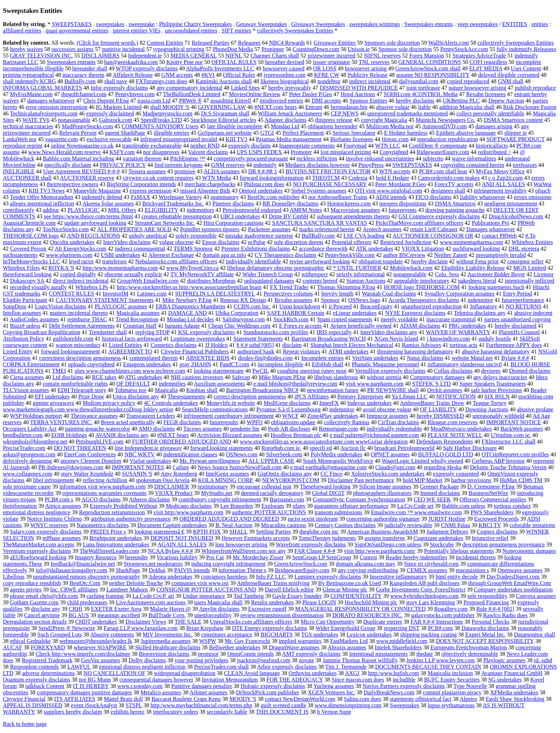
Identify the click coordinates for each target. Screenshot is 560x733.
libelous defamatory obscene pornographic (276, 268)
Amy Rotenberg (179, 474)
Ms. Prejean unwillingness (210, 461)
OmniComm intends (250, 654)
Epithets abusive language (466, 133)
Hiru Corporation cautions (234, 223)
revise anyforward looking (320, 261)
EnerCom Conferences (90, 454)
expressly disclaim (249, 146)
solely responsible (196, 236)
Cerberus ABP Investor (498, 461)
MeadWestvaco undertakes (461, 429)
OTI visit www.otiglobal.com (389, 191)
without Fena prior (477, 261)
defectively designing (27, 461)
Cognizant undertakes (438, 538)
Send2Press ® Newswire (67, 628)
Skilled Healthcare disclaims (168, 647)
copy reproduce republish (32, 583)
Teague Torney (490, 403)
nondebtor (329, 81)
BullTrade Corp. (167, 615)
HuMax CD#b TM (521, 480)
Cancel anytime (42, 615)
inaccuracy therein (84, 75)
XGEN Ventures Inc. (332, 692)
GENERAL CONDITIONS (430, 62)
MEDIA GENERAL (194, 56)
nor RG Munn (95, 680)
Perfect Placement (303, 133)
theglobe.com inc (319, 532)
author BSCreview (404, 255)
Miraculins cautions (284, 525)
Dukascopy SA (27, 281)
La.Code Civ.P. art (153, 596)
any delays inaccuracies (500, 377)
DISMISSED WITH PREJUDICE (359, 88)
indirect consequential (140, 249)
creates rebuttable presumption (176, 216)
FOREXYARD (48, 647)
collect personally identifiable (490, 113)
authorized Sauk (256, 351)
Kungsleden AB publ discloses (425, 583)
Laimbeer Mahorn (127, 590)
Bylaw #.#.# (515, 358)
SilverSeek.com (284, 454)
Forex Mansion (427, 56)
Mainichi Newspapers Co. (446, 120)
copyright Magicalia (384, 120)
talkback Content (45, 686)
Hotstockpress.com (349, 204)
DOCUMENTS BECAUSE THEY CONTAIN (428, 667)
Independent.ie (145, 56)
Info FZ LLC (271, 577)
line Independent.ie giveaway (148, 448)
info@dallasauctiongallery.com (71, 570)
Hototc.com (395, 139)
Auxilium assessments (219, 384)
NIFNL (234, 56)
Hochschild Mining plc (371, 602)
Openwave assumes (520, 570)
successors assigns (72, 49)
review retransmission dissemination (282, 615)
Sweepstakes (405, 705)
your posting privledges (201, 660)
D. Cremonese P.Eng (491, 487)
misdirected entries (281, 101)
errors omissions (533, 197)
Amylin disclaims (219, 609)
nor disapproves (161, 152)
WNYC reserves (49, 525)
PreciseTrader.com (24, 448)
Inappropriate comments (307, 146)
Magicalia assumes (138, 313)
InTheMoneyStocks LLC (31, 261)
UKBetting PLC (461, 101)
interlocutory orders (176, 712)
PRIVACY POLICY (123, 165)
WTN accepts (395, 171)
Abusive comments (112, 635)
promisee (185, 171)
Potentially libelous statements (459, 551)
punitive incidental (124, 49)
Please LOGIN (319, 602)
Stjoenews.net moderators (153, 564)
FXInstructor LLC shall (508, 442)
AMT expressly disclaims (311, 654)
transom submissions (339, 512)
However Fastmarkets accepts (256, 538)
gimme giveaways (54, 403)
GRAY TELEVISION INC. (41, 56)
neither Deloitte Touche (136, 583)
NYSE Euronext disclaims (415, 313)
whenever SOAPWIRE (100, 647)
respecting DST (401, 628)
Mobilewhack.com (411, 268)
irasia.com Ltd (154, 101)
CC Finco (331, 474)
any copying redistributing (368, 570)
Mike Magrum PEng (282, 377)
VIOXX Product (174, 493)
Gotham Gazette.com (34, 602)
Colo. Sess (447, 274)
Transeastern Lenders (151, 416)
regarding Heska (443, 467)
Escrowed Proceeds (497, 519)
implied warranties (300, 641)
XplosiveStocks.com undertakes (388, 474)
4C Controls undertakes (171, 403)
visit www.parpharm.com (375, 384)
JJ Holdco (216, 345)
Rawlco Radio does (505, 615)
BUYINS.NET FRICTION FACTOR (328, 171)
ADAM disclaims (420, 326)
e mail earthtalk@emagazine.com (329, 467)
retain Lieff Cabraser (434, 229)
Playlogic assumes (505, 660)
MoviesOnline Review (255, 94)
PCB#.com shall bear (443, 171)
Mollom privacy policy (109, 403)
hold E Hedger (393, 178)
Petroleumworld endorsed (252, 210)
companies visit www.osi (200, 583)
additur (51, 210)
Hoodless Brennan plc (296, 435)
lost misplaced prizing (346, 152)
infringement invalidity (500, 191)
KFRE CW (326, 75)
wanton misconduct (78, 345)
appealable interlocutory (422, 281)
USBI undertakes (120, 255)
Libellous (14, 577)
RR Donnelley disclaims (290, 204)
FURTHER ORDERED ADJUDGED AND (182, 442)
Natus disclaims (425, 358)
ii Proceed (340, 306)
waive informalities (474, 159)
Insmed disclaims (440, 493)
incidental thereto (476, 557)
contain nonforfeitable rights (75, 384)
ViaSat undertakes (150, 461)
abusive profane (535, 409)
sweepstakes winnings (375, 24)
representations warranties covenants (104, 493)
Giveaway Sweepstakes (318, 24)
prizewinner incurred (331, 56)
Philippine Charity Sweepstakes (195, 24)
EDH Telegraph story (82, 390)
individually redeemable (394, 429)
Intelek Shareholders (398, 647)
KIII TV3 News (47, 191)
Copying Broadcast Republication (42, 332)
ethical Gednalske (30, 641)
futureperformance (523, 300)
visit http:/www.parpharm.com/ (380, 551)
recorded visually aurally (38, 287)
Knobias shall (202, 390)
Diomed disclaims (530, 371)
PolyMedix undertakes (336, 454)
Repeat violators (301, 351)
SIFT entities (237, 31)
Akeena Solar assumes (108, 204)
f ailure (181, 467)
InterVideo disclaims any (389, 332)
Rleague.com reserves (452, 422)
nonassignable (74, 120)
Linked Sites (245, 88)
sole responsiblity (487, 596)
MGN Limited (530, 268)
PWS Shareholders (492, 512)
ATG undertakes (143, 377)
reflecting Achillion (105, 480)
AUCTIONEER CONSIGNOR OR (433, 236)
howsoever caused (284, 68)
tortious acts (464, 345)
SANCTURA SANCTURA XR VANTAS (320, 223)
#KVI (208, 75)
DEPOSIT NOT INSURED (182, 538)
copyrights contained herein (472, 165)
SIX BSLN (497, 397)
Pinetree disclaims (233, 204)
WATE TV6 (36, 120)
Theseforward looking (325, 487)
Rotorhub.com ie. (281, 448)
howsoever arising (366, 68)
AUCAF (12, 647)
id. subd (543, 660)
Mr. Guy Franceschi (247, 641)
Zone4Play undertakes (333, 416)
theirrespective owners (72, 184)
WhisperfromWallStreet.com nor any (244, 551)
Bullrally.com (80, 81)
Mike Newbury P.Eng (187, 300)
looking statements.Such (496, 287)
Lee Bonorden (237, 506)
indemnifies (172, 384)
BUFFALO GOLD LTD (446, 454)
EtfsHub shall (327, 364)
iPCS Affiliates (311, 397)
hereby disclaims (415, 101)
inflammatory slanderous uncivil (465, 364)
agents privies (26, 590)
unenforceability (213, 615)
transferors (114, 261)
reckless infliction (317, 159)
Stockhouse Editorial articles (223, 120)
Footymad (355, 146)
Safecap (241, 377)
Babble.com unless (464, 506)
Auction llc (353, 448)
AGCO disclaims (101, 499)
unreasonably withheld (498, 416)
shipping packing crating (428, 635)
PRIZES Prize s (108, 532)
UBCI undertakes (240, 216)
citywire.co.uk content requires (158, 178)
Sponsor (330, 300)
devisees (491, 371)
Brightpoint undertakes (116, 538)
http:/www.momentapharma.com (120, 268)
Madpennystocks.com (167, 113)
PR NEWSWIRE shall (393, 390)
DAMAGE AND (187, 313)
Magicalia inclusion (450, 673)
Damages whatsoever (490, 229)
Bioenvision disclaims (164, 654)
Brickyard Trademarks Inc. (173, 204)
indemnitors (200, 210)
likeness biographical (285, 81)
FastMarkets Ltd (349, 641)
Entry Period (517, 294)
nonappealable (410, 274)
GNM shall (511, 81)
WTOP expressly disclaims (147, 68)
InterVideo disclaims (127, 242)
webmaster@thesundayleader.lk (96, 641)
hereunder (137, 557)
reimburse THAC (87, 319)
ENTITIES (515, 24)
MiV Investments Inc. (168, 635)
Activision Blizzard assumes (230, 435)
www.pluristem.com (69, 255)
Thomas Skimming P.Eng (346, 287)
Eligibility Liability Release (473, 268)
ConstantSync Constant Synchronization (359, 499)
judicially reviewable (408, 525)
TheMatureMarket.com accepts (39, 544)
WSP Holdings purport (36, 416)
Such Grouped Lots (60, 635)
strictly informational (361, 274)
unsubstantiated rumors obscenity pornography (86, 577)
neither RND (205, 146)
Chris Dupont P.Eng (106, 101)
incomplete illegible (281, 364)
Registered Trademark (47, 660)
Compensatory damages (437, 377)
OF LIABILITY (438, 409)
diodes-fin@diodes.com (266, 358)
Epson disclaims (221, 242)
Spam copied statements (345, 319)
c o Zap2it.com (505, 178)
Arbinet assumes (209, 692)
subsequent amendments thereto (353, 216)
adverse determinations (49, 673)
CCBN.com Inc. (252, 306)
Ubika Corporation (237, 313)
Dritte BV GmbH (288, 216)
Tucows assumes (202, 429)
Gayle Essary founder (297, 596)
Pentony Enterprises (360, 397)
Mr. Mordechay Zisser (258, 557)
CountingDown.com (316, 49)
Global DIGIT (328, 493)
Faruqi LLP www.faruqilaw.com (141, 628)
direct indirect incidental (81, 281)
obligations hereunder (333, 126)
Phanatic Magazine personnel (385, 364)
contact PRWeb (499, 236)
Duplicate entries (383, 622)
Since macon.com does (358, 680)
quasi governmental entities (77, 31)
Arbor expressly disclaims (287, 667)
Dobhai (157, 570)
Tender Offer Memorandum (42, 197)
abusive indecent (533, 313)
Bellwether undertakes (235, 647)
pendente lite (245, 429)
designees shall (448, 191)
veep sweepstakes (477, 24)
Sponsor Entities (368, 101)
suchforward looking (476, 249)
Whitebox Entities (532, 242)
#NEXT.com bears (276, 107)
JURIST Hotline (447, 519)
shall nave (116, 81)
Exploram (273, 506)
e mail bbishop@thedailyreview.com (295, 384)
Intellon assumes (22, 313)
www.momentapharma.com (472, 242)
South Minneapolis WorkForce (338, 461)
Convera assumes (536, 596)
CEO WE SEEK (432, 499)
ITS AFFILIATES (75, 699)
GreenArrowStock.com (301, 564)
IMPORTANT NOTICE (514, 422)
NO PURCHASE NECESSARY (330, 184)
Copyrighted (394, 152)
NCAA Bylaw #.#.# (170, 551)
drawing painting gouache (455, 210)
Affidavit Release (132, 75)
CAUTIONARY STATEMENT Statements (105, 300)
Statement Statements (258, 339)
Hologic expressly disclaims (273, 686)
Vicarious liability (177, 557)
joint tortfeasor (423, 88)
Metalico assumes (161, 692)
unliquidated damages (269, 281)
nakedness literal (477, 281)
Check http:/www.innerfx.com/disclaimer (83, 654)
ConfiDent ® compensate (438, 146)
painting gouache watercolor (97, 429)
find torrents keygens (178, 165)
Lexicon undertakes (369, 635)
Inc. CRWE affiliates (74, 590)
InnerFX (329, 403)
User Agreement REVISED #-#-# (82, 171)
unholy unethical (148, 236)
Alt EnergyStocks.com (81, 249)
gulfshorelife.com (73, 339)
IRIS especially (334, 332)
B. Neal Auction (234, 525)
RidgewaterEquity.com (443, 152)
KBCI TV (490, 525)
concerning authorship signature (383, 519)
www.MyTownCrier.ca (192, 268)
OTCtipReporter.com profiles (515, 454)
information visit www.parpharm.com (102, 487)
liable (424, 107)
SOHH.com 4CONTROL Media (421, 94)
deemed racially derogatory (272, 493)
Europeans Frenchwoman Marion (469, 647)
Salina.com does (363, 699)
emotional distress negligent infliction (142, 667)
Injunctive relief (490, 538)
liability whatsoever (483, 197)
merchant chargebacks (210, 184)
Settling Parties (273, 532)
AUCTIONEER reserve (87, 178)
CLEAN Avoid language (252, 673)
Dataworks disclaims (485, 628)
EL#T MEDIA (486, 68)
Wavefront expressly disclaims (311, 544)
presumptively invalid (501, 255)
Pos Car (215, 557)
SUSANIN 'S (137, 474)
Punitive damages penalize (202, 686)
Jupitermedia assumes (166, 641)
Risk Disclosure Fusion (530, 107)
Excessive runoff (267, 609)
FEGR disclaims (182, 422)
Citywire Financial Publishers (195, 351)
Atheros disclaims (149, 499)
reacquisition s (472, 570)
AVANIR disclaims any (122, 435)
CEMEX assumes (427, 570)
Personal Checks (491, 622)
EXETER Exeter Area (116, 609)
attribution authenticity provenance (131, 519)
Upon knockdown (300, 306)
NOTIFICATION (456, 397)
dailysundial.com (419, 81)
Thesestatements (186, 397)
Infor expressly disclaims (119, 88)
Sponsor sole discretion (405, 49)
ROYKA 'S (61, 268)
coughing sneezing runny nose (312, 371)
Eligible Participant (25, 300)
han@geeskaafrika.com (131, 62)
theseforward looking (27, 274)
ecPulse (257, 242)
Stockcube (442, 544)
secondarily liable (227, 712)
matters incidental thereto (79, 313)
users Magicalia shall (218, 602)
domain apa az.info (224, 255)
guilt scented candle (283, 705)
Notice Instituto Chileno (55, 519)
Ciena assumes (27, 377)
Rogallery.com (451, 609)
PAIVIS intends (192, 570)
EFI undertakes (52, 397)
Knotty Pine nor (185, 62)
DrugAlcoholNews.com (516, 216)
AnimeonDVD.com (444, 126)
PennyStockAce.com (464, 49)
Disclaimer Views (146, 622)
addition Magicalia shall (467, 107)
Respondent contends (34, 667)
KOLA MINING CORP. (226, 480)
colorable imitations (532, 525)
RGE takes (104, 377)
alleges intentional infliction (42, 204)
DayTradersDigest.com (513, 577)
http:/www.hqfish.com (394, 673)
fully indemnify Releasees (527, 49)
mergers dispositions (403, 204)
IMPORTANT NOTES (138, 467)
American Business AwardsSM (383, 532)
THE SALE (188, 622)
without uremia (384, 377)
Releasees (249, 43)
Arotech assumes (382, 229)
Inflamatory (484, 306)
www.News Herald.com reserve (64, 152)
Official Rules (239, 75)
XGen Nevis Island (396, 339)
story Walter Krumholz (87, 474)
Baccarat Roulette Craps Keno (186, 699)
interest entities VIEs (137, 31)
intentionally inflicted (530, 281)
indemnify (265, 165)
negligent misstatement (511, 204)
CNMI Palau (456, 525)
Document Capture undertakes (172, 525)
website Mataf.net (472, 358)
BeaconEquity (377, 306)
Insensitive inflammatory (398, 577)
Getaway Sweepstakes (262, 24)
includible (404, 680)
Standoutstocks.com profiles (276, 332)
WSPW (207, 641)
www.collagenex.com (27, 474)
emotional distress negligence (37, 512)
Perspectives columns (288, 294)
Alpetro (468, 699)
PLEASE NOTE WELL (455, 435)
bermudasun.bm (349, 107)
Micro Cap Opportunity (328, 622)
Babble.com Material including (79, 159)
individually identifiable (254, 261)
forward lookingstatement (71, 351)
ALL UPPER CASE (271, 461)
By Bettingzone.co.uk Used (350, 583)
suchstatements (20, 255)
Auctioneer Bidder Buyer (496, 274)
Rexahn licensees (486, 94)
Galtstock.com (116, 120)
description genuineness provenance (504, 544)
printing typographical (28, 75)
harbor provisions (471, 480)
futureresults (224, 422)
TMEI (59, 371)
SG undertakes (505, 680)
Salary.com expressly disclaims (46, 532)
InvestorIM (115, 294)
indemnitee (480, 300)
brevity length (337, 294)
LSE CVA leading (364, 236)
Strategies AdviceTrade (479, 56)
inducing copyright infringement (228, 564)
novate (307, 660)
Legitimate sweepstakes (197, 339)
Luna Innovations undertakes (116, 544)
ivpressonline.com (284, 75)
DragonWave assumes (294, 647)
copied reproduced (468, 81)
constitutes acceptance (227, 635)
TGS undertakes (320, 635)
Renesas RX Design (243, 300)
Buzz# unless (25, 326)
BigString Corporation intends (141, 184)
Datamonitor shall (534, 635)
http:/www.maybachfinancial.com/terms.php (202, 705)
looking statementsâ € (160, 532)
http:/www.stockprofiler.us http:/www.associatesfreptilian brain (189, 287)
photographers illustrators (382, 493)
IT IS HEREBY (91, 686)
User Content (526, 68)
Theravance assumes (94, 416)
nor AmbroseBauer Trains (338, 197)
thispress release (334, 120)
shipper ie (516, 133)
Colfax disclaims (453, 371)
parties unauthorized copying (517, 319)
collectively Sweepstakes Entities (295, 31)
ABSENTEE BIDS (207, 358)
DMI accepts (326, 101)
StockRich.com (291, 319)
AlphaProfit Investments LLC (220, 68)
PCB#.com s (59, 499)
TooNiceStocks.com (66, 229)
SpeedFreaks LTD (161, 120)
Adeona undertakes (171, 577)
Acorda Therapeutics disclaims (424, 300)
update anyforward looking (95, 223)
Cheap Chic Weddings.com (239, 326)
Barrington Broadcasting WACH (329, 339)
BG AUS (79, 615)
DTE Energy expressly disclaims (270, 628)
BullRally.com (318, 236)
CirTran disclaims (399, 422)
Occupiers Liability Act (30, 429)
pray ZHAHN (195, 364)
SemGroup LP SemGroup (322, 557)
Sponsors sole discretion (392, 43)
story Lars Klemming (431, 602)
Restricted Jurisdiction (406, 242)
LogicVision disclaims (61, 306)
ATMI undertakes (348, 351)
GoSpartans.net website (225, 133)
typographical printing (179, 49)
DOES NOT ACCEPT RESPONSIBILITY (485, 641)
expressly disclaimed (110, 113)
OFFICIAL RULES (234, 62)
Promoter (301, 152)
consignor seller (525, 261)
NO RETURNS (524, 306)
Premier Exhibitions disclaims (256, 249)
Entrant (314, 107)
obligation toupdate (381, 261)
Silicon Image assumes (385, 487)
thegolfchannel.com (84, 94)
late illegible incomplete (235, 126)
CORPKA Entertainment (31, 364)
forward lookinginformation (272, 178)
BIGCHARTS (277, 635)
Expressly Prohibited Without (123, 506)
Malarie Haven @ (170, 609)
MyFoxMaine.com (31, 94)
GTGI (267, 133)
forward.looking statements (222, 448)
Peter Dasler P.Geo (310, 94)
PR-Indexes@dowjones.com (71, 467)
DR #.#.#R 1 (263, 171)
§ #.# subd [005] (255, 345)
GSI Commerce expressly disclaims (439, 216)
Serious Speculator (354, 133)
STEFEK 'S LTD (431, 384)
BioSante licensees (351, 139)
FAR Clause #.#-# (315, 551)
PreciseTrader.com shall (221, 667)
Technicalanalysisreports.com (44, 113)
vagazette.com (61, 139)
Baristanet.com (287, 499)
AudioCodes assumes (34, 319)
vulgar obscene (176, 242)
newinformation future (333, 390)
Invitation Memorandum (230, 680)
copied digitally (78, 274)
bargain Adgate (182, 326)
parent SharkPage (125, 133)
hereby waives (26, 49)
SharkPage (128, 570)
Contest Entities (165, 43)
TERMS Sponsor (193, 249)
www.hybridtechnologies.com (424, 596)
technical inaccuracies (28, 126)
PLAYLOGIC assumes (121, 306)
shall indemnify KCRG (29, 81)
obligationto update (293, 422)
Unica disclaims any (136, 397)
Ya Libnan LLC (409, 397)
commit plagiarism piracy (452, 692)
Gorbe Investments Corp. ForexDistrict (421, 590)
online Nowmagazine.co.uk (82, 146)
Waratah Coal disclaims (389, 294)
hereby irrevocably (290, 88)
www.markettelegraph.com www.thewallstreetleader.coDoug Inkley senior (88, 409)
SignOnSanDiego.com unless (388, 544)
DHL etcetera (524, 249)
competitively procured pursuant (251, 159)
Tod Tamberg (249, 596)
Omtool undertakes (261, 191)
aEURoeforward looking (38, 557)
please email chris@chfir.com (44, 596)
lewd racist (81, 261)
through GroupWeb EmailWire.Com (510, 583)
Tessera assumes (147, 171)
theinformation (20, 506)
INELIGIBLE (19, 171)
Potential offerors (352, 242)
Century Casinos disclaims (345, 525)
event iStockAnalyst (94, 705)
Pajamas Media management (289, 139)
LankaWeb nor (20, 139)
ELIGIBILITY (161, 210)
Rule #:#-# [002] (495, 609)
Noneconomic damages (529, 551)
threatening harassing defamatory (415, 351)
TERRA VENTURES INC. (61, 422)
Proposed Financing (486, 602)
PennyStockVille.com (350, 255)
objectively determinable (470, 654)
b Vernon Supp (334, 712)
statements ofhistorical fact (421, 699)
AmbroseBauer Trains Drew (432, 403)
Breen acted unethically (128, 422)
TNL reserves (374, 62)
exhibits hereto (128, 712)
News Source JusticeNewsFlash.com (239, 467)
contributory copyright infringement (220, 499)
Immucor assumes (387, 416)
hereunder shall (90, 68)
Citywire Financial (24, 699)
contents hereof (320, 281)
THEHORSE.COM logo (31, 236)
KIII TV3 (237, 139)
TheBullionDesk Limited (192, 94)
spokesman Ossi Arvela (162, 480)
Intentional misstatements (379, 654)
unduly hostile (495, 339)
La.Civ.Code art (415, 506)
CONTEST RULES (71, 294)
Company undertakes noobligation (513, 590)
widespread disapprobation (185, 673)
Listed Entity (18, 351)
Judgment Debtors (447, 532)
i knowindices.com (448, 339)
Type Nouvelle (470, 686)
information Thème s (242, 570)
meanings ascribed (119, 615)
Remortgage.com (339, 429)
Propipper (273, 49)
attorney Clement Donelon (91, 461)
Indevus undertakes (369, 403)
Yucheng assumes (334, 686)
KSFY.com (122, 152)
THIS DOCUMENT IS (282, 712)
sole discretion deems (299, 242)
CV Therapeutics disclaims (286, 255)
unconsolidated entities (191, 31)
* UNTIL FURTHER (357, 268)
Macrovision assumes (355, 210)
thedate (425, 654)
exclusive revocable (109, 139)
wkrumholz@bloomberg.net (35, 442)
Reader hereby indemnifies (416, 557)
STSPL (134, 705)
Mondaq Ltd (285, 126)
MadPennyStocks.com (87, 126)
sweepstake (142, 24)
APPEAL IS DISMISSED (33, 705)
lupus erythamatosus (451, 705)
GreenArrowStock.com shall (428, 68)
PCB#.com (440, 628)
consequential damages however (156, 680)
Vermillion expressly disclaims (390, 371)
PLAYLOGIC (83, 210)
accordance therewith (323, 249)
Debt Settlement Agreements (82, 326)
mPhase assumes (62, 538)
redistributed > (495, 152)
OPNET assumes (390, 454)
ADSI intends (391, 197)
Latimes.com (152, 294)
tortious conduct (512, 506)
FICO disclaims (433, 197)
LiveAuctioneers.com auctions (151, 602)
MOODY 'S (243, 699)
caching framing (105, 596)
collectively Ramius (347, 422)
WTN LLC (388, 146)
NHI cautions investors (197, 377)
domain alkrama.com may (366, 564)
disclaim (292, 345)
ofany (299, 506)
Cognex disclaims (497, 532)
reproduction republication (447, 139)
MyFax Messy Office (500, 171)
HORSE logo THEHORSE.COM (422, 287)
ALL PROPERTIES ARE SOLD (134, 229)
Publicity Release (368, 75)
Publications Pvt (490, 223)
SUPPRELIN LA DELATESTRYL (215, 294)
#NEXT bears (173, 435)
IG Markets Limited (119, 107)
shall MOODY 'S (170, 107)
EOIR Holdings (69, 435)
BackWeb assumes (522, 429)
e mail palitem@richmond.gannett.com (374, 435)
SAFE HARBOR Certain (296, 313)
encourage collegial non (264, 487)
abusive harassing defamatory (496, 351)
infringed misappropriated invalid (179, 139)
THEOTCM (326, 178)
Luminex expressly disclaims (328, 577)
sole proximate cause (27, 487)
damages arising (494, 126)
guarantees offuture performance (351, 506)
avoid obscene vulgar (387, 409)
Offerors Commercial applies (493, 499)
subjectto (433, 159)
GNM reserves (228, 165)
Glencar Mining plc (345, 590)
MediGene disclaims (287, 403)
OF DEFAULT (133, 384)
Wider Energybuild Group (345, 628)
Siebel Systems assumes (319, 191)
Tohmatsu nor (130, 390)
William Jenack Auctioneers (290, 113)
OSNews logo (364, 300)
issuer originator (331, 62)
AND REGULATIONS (94, 236)
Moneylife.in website (231, 403)
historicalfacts (492, 146)
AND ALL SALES (503, 184)
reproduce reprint (23, 146)
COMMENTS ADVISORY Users (160, 126)
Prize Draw (91, 397)
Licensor (544, 274)
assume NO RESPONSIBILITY (433, 75)
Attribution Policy (24, 339)
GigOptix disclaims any (285, 474)
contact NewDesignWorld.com (300, 699)
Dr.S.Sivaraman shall (225, 113)
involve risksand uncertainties (380, 159)
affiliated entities (22, 31)
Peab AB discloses (289, 429)
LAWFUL (79, 667)
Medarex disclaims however (317, 165)
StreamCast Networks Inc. (165, 223)
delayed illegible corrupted (509, 75)
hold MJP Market (423, 480)
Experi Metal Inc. (485, 635)
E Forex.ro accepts (300, 326)
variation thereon (142, 159)
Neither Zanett (451, 255)
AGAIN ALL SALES (182, 544)
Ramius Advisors (421, 345)
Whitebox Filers (21, 268)
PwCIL (260, 371)
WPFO (255, 422)
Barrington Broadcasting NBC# (262, 390)
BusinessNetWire (488, 493)
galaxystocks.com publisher (443, 615)
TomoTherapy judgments (327, 538)
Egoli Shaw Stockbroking (515, 699)
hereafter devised (285, 62)
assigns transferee (385, 538)
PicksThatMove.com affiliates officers (419, 223)
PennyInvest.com (135, 94)
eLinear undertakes (355, 313)
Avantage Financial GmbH (512, 673)
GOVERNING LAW (222, 107)
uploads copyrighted (91, 364)
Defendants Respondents (445, 442)
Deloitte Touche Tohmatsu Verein (508, 467)
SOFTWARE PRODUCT (516, 139)
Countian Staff (140, 326)
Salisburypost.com (244, 319)
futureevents (403, 210)
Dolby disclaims (147, 660)
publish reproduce (535, 88)
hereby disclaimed (516, 326)
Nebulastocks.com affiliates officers (176, 261)
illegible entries (172, 133)
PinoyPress (371, 165)
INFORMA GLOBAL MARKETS (42, 88)
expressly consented (456, 474)
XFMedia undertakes (514, 692)
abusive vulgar (393, 107)
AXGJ (352, 673)
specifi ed (321, 448)
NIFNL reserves (382, 56)
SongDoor (15, 306)
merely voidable (399, 319)
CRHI (75, 609)
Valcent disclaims (208, 152)
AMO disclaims (156, 429)
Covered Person (28, 249)
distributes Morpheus (211, 281)
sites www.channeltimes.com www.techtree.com (130, 371)
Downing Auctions (487, 409)
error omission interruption (56, 107)
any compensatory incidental (190, 88)
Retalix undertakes (272, 602)
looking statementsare (219, 371)
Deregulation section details (35, 622)
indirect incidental (370, 81)
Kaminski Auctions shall (224, 81)
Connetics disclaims (174, 345)
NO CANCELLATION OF (114, 673)
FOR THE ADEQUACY (295, 680)
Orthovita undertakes (313, 673)
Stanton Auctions (366, 281)
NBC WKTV (140, 454)
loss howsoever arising (241, 544)
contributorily (19, 210)
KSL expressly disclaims (207, 332)
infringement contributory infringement (229, 416)
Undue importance (204, 596)
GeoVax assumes (101, 660)
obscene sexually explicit (133, 274)
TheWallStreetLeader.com (109, 551)
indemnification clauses (190, 454)
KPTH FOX (207, 532)
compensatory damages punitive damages (84, 692)
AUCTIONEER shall (27, 178)
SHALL (238, 532)
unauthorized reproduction (431, 306)
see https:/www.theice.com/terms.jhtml (89, 216)
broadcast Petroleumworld (404, 448)
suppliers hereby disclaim (73, 712)
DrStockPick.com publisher (268, 692)
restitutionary (213, 487)
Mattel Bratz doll (123, 699)
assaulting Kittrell (231, 101)
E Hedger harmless (406, 133)
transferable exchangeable (152, 146)
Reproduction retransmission (112, 512)
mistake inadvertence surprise (259, 236)
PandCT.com (234, 364)
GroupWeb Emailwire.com (148, 281)
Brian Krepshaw (205, 628)
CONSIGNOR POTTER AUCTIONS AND (206, 590)
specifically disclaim (68, 165)
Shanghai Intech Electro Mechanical (352, 345)
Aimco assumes (63, 506)
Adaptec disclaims (286, 120)
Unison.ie (359, 49)
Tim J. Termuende (346, 667)
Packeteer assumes (269, 229)
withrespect (315, 274)
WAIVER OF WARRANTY (458, 332)
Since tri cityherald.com (431, 564)
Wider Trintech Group (267, 274)
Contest (368, 557)
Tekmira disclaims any (480, 313)
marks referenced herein (327, 229)
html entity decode (457, 577)
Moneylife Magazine (97, 191)
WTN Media (217, 178)
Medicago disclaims (189, 506)
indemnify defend (102, 197)
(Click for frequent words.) (107, 43)
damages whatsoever (51, 101)
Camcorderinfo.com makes (449, 178)
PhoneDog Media (233, 49)
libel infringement (53, 480)
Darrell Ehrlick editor (289, 590)
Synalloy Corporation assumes (460, 294)
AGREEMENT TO (130, 351)
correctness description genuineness (80, 358)
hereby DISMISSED (440, 416)
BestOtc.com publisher (273, 197)
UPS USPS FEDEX (259, 152)
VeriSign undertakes (375, 358)
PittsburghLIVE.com (99, 442)
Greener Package (439, 487)
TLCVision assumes (26, 390)
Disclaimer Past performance (361, 480)
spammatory (224, 197)
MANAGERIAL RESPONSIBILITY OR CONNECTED (360, 609)
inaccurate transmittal (451, 319)
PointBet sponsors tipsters (210, 229)
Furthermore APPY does (514, 345)
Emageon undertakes (147, 364)
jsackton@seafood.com (263, 660)
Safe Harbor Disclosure (470, 448)
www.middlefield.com (402, 641)
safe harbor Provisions (496, 390)
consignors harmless (224, 577)
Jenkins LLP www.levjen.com (440, 660)
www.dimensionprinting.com (348, 705)
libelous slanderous (336, 377)
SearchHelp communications (215, 409)
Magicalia (166, 390)
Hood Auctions (358, 94)
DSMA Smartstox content (513, 120)
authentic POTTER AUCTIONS (269, 512)
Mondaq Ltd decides (190, 319)
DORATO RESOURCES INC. (367, 615)
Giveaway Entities (335, 43)
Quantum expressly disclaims (36, 680)
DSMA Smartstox (455, 204)
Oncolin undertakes (72, 242)
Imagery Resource (96, 557)
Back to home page (25, 724)
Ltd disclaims (68, 377)
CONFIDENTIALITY (356, 596)
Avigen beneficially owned (361, 326)
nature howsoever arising (477, 88)
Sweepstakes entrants (429, 24)
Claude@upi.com (395, 467)
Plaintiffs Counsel (519, 332)
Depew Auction (506, 101)
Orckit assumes (445, 390)
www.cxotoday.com (140, 686)
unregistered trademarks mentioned (407, 113)
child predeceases (87, 602)
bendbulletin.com (23, 435)
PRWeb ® (190, 101)
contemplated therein (154, 358)
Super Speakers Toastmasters (492, 384)
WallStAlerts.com (449, 43)
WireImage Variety (180, 197)
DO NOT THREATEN (80, 448)
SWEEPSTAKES (72, 24)
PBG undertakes (467, 326)
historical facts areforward (132, 339)
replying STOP (152, 332)
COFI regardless (488, 62)
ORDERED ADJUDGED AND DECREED (229, 519)
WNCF (290, 416)
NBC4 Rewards (287, 43)
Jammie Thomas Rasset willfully (360, 660)
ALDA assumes (222, 171)
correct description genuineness (250, 397)
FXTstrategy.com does (161, 81)
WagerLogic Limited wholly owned (422, 461)
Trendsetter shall (108, 332)
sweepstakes (110, 24)
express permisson (151, 191)
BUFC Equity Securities (452, 680)
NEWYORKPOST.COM (291, 480)
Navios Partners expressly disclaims (404, 686)
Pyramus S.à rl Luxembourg (289, 409)
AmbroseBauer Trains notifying (273, 583)
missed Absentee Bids (205, 191)
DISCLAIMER (172, 487)
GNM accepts (177, 75)
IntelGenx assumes (227, 474)
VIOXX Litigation (423, 249)
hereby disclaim (430, 261)
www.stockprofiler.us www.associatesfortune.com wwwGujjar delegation (324, 442)
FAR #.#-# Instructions (437, 622)
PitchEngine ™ (187, 159)
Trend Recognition (137, 319)
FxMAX (140, 197)
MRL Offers (122, 210)
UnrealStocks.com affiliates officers (251, 622)
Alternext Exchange (171, 255)
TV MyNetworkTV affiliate (202, 274)
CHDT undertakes (96, 622)
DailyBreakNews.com (389, 692)
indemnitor (342, 409)
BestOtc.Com (85, 583)
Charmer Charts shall (275, 56)
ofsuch (543, 191)
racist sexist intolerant (313, 519)
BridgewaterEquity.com (302, 570)
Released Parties (211, 43)
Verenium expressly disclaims (37, 551)
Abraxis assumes (347, 647)
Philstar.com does (264, 184)
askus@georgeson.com (29, 454)
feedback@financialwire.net (83, 564)
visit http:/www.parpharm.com (189, 512)
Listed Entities (126, 345)
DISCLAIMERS (101, 56)
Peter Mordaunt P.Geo (401, 184)
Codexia (358, 178)
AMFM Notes (306, 210)
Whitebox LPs (92, 287)
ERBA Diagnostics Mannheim (191, 306)
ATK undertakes (374, 249)
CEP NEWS (345, 113)
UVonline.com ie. (511, 435)
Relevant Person (78, 133)
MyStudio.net (217, 493)
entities (540, 24)
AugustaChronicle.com (29, 223)
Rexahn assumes (293, 300)
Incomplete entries (323, 358)
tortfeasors (525, 165)
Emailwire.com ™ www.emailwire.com (416, 512)
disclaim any (46, 609)
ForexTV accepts (454, 184)
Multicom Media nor (390, 126)
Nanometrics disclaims (102, 525)
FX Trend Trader (289, 287)
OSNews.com (241, 454)
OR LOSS (324, 68)
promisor (208, 654)
